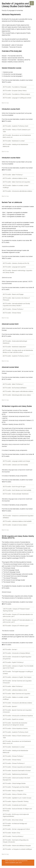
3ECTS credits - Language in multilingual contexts (17, 98)
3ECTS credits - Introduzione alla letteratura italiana (17, 191)
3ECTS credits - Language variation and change (16, 461)
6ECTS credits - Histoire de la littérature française (17, 846)
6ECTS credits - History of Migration (13, 791)
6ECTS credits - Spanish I (10, 706)
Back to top (5, 103)
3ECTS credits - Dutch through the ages (14, 487)
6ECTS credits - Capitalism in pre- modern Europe (17, 798)
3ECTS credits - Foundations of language (14, 87)
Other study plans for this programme (16, 861)
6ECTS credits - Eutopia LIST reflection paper (16, 626)
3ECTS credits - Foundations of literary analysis (16, 94)
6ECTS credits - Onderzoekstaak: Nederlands (16, 494)
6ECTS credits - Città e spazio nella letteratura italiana (18, 391)
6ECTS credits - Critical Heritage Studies (14, 783)
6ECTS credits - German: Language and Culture (16, 829)
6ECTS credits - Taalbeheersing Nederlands (15, 774)
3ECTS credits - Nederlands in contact (13, 141)
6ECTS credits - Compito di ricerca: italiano (15, 525)
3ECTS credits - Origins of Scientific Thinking (15, 801)
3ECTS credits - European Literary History (15, 91)
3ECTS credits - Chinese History (12, 313)
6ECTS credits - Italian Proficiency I (13, 175)
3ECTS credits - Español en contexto (13, 719)
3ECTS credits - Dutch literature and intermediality (17, 490)
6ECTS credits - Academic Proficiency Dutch (15, 126)
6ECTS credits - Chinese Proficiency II (13, 763)
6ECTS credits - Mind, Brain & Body (13, 820)
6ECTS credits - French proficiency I (13, 836)
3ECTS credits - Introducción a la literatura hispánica (18, 716)
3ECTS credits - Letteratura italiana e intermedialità (17, 521)
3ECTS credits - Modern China (11, 833)
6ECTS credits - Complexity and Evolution (15, 805)
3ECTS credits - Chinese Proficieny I (13, 309)
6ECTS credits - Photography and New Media (16, 787)
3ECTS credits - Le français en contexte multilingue (17, 849)
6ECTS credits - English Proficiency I (13, 662)
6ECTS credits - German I (10, 650)
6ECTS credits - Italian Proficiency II (13, 384)
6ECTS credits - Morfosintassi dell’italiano (14, 388)
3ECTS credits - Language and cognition (14, 267)
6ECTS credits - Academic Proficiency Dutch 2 (16, 356)
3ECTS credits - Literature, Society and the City (16, 263)
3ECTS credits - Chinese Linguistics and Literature (17, 767)
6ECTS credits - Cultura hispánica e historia (15, 728)
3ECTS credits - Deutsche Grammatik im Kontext (17, 771)
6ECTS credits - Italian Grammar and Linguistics (16, 182)
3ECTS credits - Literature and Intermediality (15, 465)
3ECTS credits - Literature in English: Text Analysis (17, 677)
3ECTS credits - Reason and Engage (13, 294)
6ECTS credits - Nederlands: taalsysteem (14, 347)
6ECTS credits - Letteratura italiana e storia (15, 178)
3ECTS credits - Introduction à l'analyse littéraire (16, 653)
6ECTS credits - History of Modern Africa (14, 794)
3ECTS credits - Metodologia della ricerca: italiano (17, 395)
